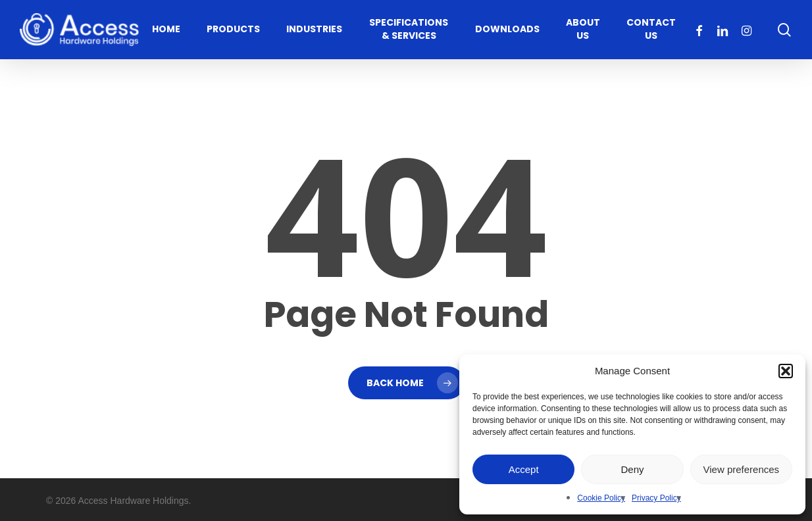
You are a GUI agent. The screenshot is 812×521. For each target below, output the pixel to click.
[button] (786, 371)
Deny (632, 469)
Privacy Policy (656, 498)
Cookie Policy (601, 498)
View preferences (742, 469)
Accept (524, 469)
